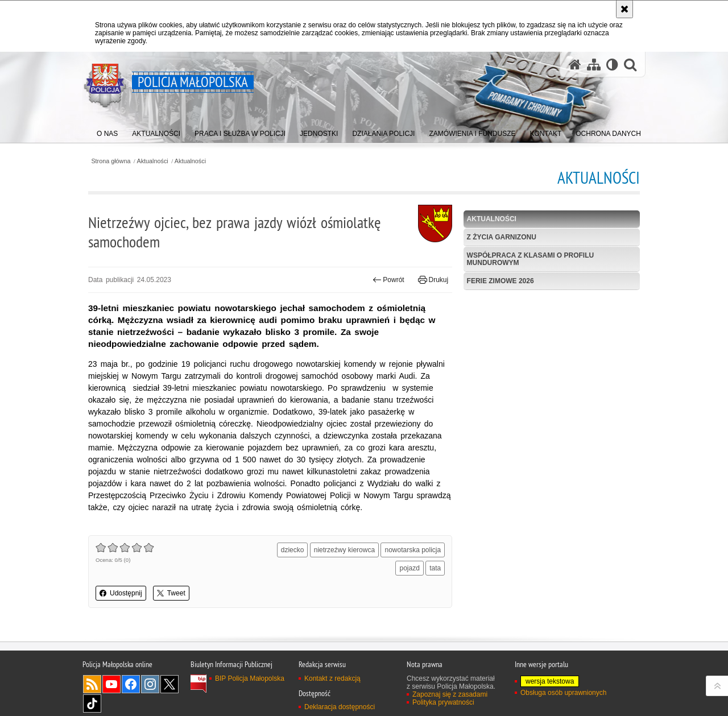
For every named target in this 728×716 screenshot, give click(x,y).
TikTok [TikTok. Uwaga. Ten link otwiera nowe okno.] (92, 703)
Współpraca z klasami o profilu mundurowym (531, 259)
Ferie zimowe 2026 (500, 281)
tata (435, 568)
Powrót (388, 280)
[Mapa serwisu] (594, 65)
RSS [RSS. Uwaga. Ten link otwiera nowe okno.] (92, 684)
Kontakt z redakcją (332, 678)
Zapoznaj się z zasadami (450, 694)
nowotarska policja (413, 550)
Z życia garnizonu (502, 237)
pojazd (409, 568)
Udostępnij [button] (121, 593)
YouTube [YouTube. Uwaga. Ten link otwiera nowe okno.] (111, 684)
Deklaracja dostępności (340, 707)
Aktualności (153, 161)
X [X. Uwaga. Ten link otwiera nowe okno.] (169, 684)
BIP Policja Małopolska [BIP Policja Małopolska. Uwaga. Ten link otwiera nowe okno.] (250, 678)
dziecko (293, 550)
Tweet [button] (171, 593)
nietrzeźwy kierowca (344, 550)
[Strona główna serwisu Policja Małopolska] (575, 65)
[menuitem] (107, 131)
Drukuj (433, 280)
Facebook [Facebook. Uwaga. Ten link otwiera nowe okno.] (131, 684)
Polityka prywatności (443, 702)
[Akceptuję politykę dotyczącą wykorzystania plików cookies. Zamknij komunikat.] (624, 9)
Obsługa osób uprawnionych (563, 693)
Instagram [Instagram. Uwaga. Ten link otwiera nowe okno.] (150, 684)
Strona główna (111, 161)
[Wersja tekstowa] (612, 65)
